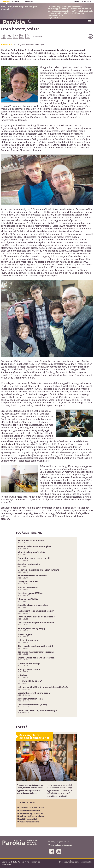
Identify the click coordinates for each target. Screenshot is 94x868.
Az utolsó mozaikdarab (30, 810)
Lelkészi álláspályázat (28, 640)
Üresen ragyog (25, 634)
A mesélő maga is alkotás (31, 813)
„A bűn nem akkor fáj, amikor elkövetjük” (38, 710)
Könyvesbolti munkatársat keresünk (35, 646)
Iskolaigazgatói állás (28, 599)
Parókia (13, 22)
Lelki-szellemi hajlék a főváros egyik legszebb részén (43, 687)
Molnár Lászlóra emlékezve (32, 816)
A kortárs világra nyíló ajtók (31, 552)
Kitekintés (8, 45)
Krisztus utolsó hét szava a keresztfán (36, 658)
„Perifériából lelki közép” (30, 681)
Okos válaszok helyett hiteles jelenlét (36, 623)
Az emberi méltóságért (29, 564)
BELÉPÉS (76, 2)
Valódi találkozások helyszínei (32, 576)
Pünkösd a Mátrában (28, 587)
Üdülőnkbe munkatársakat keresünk (36, 652)
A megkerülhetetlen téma (30, 699)
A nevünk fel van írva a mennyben (34, 546)
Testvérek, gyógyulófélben (30, 593)
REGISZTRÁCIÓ (86, 2)
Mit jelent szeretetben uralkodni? (34, 693)
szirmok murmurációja (29, 664)
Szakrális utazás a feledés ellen (33, 605)
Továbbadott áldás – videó (32, 808)
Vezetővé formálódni (29, 822)
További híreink (29, 533)
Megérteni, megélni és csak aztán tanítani (38, 570)
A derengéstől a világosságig (31, 628)
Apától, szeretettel (28, 819)
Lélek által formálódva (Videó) (32, 705)
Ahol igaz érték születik (29, 669)
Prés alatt (22, 675)
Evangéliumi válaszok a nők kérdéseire (36, 617)
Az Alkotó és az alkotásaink (31, 541)
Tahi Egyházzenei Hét (28, 582)
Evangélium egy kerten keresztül (34, 558)
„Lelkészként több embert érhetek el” (36, 611)
